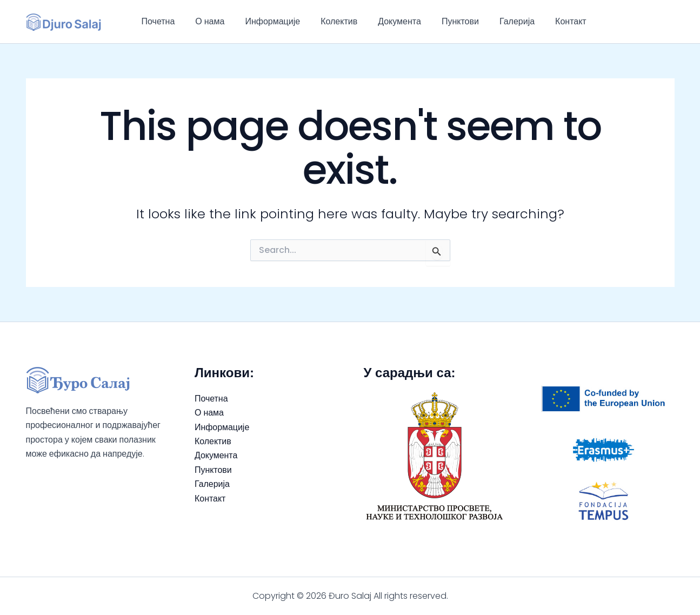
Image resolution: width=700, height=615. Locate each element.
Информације (264, 21)
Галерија (496, 21)
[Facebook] (654, 22)
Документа (385, 21)
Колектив (328, 21)
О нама (205, 21)
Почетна (157, 21)
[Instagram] (670, 22)
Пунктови (442, 21)
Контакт (546, 21)
